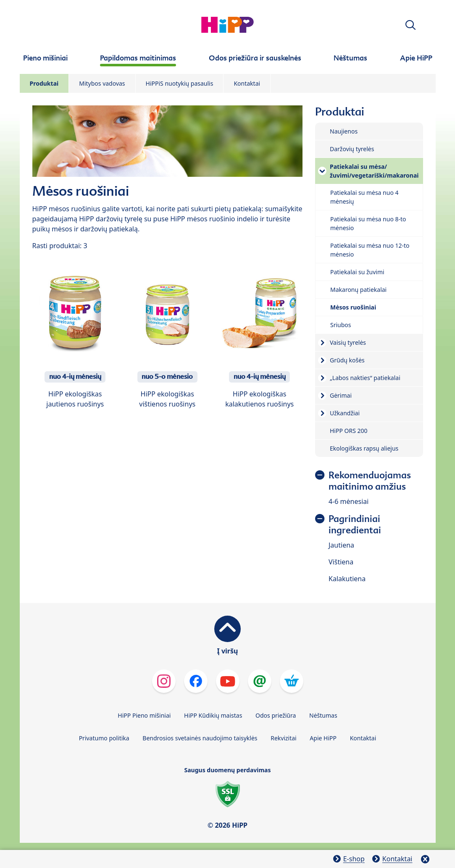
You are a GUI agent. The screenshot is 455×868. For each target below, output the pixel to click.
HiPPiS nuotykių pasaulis (180, 83)
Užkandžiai (345, 413)
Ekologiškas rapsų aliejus (364, 448)
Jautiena (341, 545)
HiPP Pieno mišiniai (144, 715)
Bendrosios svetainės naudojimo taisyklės (200, 738)
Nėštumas (323, 715)
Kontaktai (247, 83)
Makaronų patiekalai (358, 290)
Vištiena (341, 562)
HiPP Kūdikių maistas (213, 715)
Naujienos (344, 131)
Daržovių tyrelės (352, 149)
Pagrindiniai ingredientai (355, 524)
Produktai (44, 83)
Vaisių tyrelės (348, 342)
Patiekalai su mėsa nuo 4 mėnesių (364, 197)
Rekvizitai (284, 738)
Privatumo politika (104, 738)
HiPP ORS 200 (349, 431)
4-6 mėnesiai (348, 501)
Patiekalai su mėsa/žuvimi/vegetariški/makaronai (374, 171)
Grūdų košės (347, 360)
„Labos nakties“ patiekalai (365, 378)
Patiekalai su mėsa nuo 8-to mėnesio (368, 223)
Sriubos (341, 325)
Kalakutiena (347, 579)
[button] (410, 25)
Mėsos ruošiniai (353, 307)
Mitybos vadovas (102, 83)
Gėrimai (341, 395)
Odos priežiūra (276, 715)
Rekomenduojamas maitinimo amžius (370, 481)
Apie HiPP (323, 738)
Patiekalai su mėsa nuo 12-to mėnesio (370, 250)
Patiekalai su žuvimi (357, 272)
